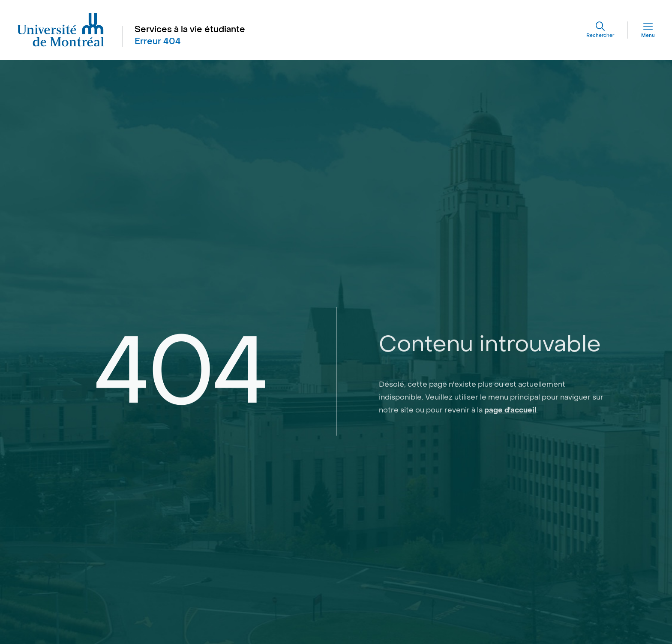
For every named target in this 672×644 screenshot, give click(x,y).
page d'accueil (510, 434)
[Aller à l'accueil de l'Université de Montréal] (61, 30)
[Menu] (642, 30)
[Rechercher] (600, 30)
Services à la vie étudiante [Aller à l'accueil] (190, 30)
